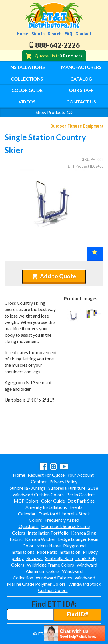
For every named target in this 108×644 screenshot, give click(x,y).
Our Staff (81, 90)
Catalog (81, 79)
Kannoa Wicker (40, 539)
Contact (83, 34)
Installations (27, 67)
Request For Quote (46, 475)
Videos (27, 102)
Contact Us (81, 102)
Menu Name (48, 546)
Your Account (80, 475)
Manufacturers (81, 67)
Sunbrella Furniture (67, 488)
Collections (27, 79)
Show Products (54, 112)
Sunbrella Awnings (28, 488)
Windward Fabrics (54, 578)
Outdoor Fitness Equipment (77, 126)
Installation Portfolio (48, 533)
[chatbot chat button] (75, 633)
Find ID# (78, 614)
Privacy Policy (63, 481)
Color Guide (27, 90)
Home (23, 34)
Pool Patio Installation (59, 552)
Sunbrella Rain (59, 558)
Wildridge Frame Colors (50, 565)
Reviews (34, 558)
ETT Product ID (81, 166)
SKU (86, 159)
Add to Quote (54, 276)
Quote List (46, 56)
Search (55, 34)
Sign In (38, 34)
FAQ (68, 34)
